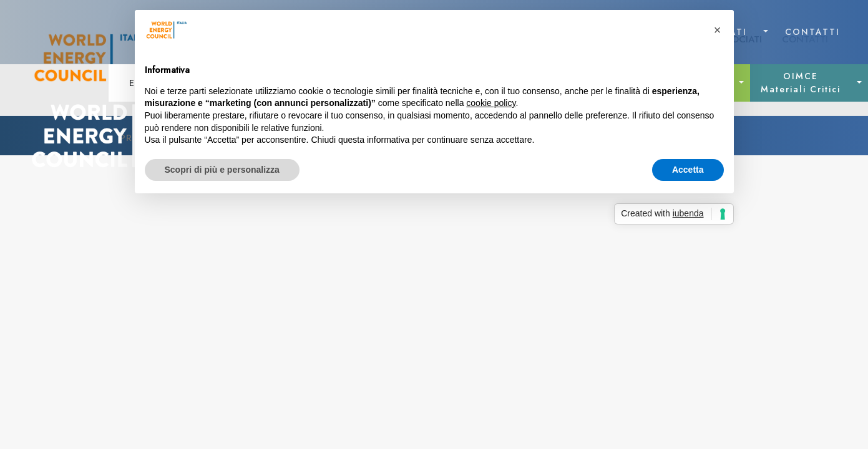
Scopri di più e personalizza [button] (222, 170)
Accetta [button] (688, 170)
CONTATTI (812, 32)
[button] (718, 30)
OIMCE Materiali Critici (801, 83)
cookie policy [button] (491, 103)
